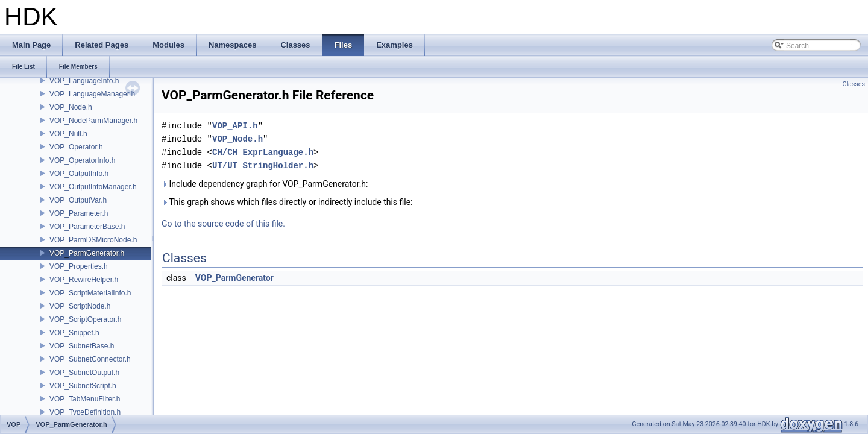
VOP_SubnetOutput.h (84, 373)
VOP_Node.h (71, 107)
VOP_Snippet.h (74, 333)
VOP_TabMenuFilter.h (85, 399)
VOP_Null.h (68, 134)
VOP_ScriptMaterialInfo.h (90, 293)
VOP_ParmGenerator (234, 278)
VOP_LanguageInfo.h (84, 81)
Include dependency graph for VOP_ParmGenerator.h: (265, 184)
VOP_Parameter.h (79, 213)
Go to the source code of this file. (223, 224)
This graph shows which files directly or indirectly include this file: (287, 202)
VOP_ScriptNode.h (80, 306)
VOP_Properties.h (79, 266)
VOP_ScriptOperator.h (85, 319)
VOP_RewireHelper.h (84, 280)
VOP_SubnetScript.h (83, 386)
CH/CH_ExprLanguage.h (263, 152)
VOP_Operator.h (76, 147)
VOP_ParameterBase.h (87, 227)
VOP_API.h (235, 126)
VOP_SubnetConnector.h (90, 359)
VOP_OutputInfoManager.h (93, 187)
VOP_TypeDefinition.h (85, 412)
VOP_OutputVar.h (78, 200)
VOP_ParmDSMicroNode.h (93, 240)
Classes (854, 84)
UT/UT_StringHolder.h (263, 165)
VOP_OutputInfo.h (79, 174)
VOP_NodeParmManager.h (93, 121)
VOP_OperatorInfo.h (82, 160)
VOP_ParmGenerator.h (87, 253)
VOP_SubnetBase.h (82, 346)
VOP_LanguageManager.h (92, 94)
